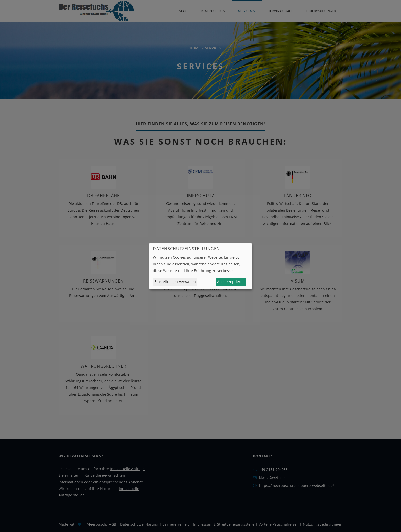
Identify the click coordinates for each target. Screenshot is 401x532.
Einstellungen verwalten (175, 282)
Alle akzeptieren (231, 282)
